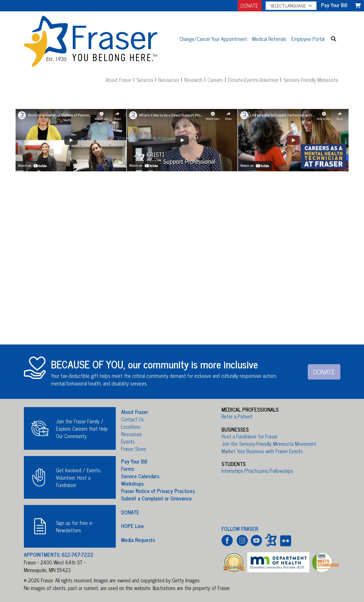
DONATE (249, 5)
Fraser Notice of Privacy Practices (158, 491)
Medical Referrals (269, 39)
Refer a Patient (237, 416)
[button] (334, 39)
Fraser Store (134, 449)
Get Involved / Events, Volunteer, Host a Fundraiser (79, 477)
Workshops (132, 483)
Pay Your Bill (134, 461)
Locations (131, 426)
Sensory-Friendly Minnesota (311, 80)
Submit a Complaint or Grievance (156, 498)
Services (145, 80)
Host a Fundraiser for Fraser (250, 436)
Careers (215, 80)
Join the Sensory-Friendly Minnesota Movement (269, 444)
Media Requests (138, 539)
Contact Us (133, 419)
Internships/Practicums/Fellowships (257, 471)
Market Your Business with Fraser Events (262, 451)
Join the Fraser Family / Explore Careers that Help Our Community (82, 428)
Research (193, 80)
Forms (128, 469)
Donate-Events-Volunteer (253, 80)
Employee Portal (308, 39)
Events (128, 441)
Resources (169, 80)
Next (346, 141)
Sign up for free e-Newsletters (75, 526)
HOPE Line (133, 526)
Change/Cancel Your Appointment (213, 39)
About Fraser (118, 80)
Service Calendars (140, 476)
